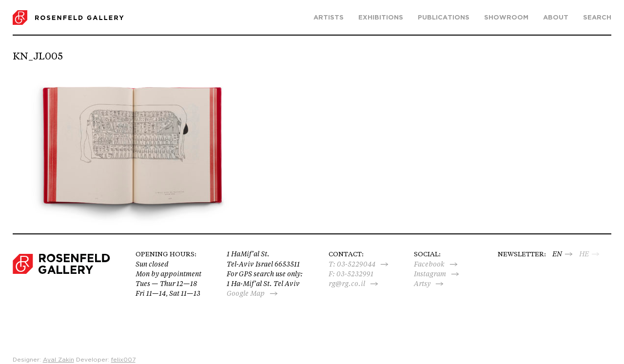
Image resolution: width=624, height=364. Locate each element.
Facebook (429, 264)
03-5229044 (356, 264)
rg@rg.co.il (347, 284)
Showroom (506, 18)
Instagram (430, 274)
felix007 (123, 360)
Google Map (246, 293)
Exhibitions (381, 18)
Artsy (422, 284)
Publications (444, 18)
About (556, 18)
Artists (329, 18)
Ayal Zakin (58, 360)
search (597, 18)
